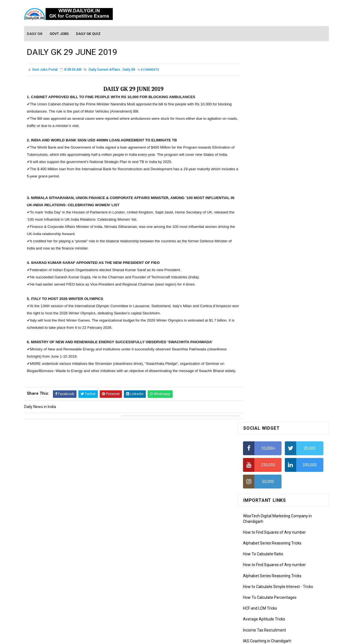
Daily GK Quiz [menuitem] (89, 34)
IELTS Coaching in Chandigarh (269, 271)
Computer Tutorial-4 (261, 530)
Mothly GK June (257, 433)
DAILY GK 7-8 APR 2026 (290, 347)
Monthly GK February (261, 465)
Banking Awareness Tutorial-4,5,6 (272, 602)
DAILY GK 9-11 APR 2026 (291, 302)
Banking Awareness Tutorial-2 (269, 586)
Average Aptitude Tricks (264, 244)
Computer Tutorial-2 (261, 513)
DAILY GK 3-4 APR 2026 (290, 391)
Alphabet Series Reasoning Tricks (272, 168)
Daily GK (129, 70)
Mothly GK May (256, 441)
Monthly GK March (259, 457)
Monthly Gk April (257, 449)
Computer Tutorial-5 (261, 538)
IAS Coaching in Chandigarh (267, 266)
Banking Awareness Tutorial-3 (269, 594)
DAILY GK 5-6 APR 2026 (290, 324)
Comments (150, 71)
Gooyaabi (214, 637)
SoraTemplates (165, 637)
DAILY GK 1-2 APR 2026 (290, 369)
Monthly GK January (260, 473)
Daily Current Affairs (104, 70)
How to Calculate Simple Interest (271, 212)
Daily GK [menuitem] (35, 34)
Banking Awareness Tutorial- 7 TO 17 (275, 610)
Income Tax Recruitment (264, 255)
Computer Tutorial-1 (261, 506)
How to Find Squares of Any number (274, 157)
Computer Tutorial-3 (261, 521)
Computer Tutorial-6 (261, 546)
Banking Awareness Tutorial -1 (270, 578)
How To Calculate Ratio (263, 179)
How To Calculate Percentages (270, 222)
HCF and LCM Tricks (260, 233)
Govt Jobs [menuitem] (59, 34)
